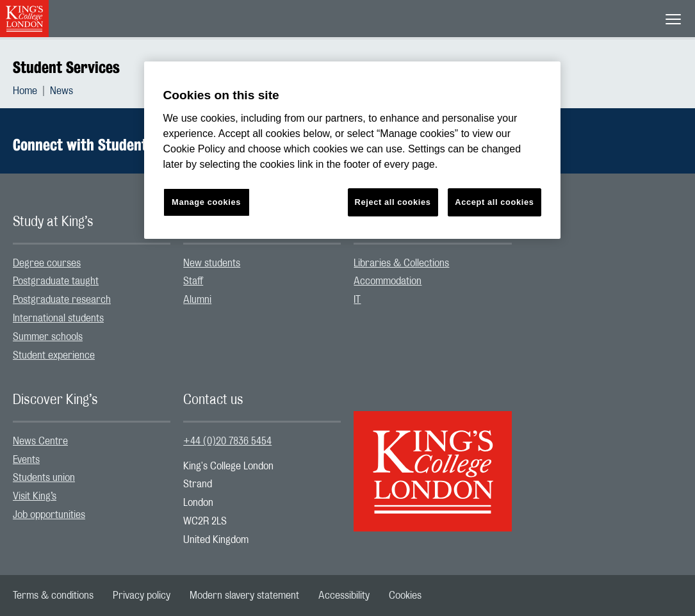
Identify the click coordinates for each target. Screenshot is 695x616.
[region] (352, 150)
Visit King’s (35, 496)
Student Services (66, 67)
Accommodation (388, 281)
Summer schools (48, 337)
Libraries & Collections (401, 263)
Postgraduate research (62, 300)
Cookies (405, 596)
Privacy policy (142, 596)
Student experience (54, 355)
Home (25, 91)
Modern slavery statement (244, 596)
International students (58, 318)
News (61, 91)
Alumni (197, 300)
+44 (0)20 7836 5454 (227, 441)
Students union (44, 478)
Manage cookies (206, 202)
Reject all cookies (393, 202)
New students (212, 263)
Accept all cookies (494, 202)
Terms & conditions (53, 596)
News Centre (40, 441)
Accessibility (344, 596)
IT (357, 300)
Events (26, 460)
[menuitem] (31, 91)
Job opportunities (49, 515)
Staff (193, 281)
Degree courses (47, 263)
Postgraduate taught (56, 281)
